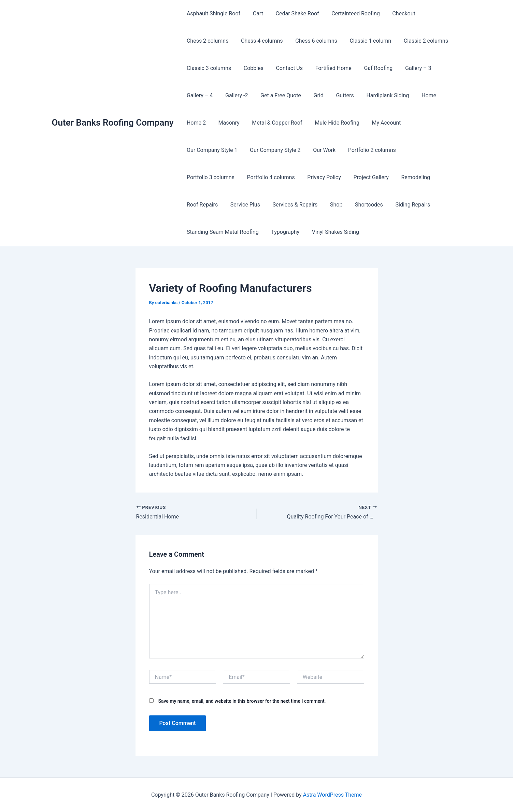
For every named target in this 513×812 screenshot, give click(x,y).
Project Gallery (248, 177)
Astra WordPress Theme (332, 795)
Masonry (227, 123)
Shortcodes (223, 205)
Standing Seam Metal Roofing (330, 205)
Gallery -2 (234, 95)
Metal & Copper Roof (273, 123)
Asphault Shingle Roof (213, 13)
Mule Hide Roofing (332, 123)
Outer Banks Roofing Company (113, 123)
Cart (256, 13)
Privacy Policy (203, 177)
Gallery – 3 (409, 68)
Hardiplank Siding (379, 95)
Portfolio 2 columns (305, 150)
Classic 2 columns (419, 41)
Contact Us (286, 68)
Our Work (259, 150)
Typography (391, 205)
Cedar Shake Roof (293, 13)
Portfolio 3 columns (364, 150)
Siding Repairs (266, 205)
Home (419, 95)
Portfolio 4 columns (422, 150)
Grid (313, 95)
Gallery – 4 (199, 95)
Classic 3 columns (208, 68)
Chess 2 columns (207, 41)
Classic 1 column (365, 41)
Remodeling (291, 177)
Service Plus (373, 177)
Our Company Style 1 (430, 123)
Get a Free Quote (277, 95)
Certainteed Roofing (350, 13)
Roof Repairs (332, 177)
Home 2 (196, 123)
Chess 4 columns (260, 41)
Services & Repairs (422, 177)
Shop (192, 205)
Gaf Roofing (371, 68)
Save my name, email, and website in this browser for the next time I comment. (242, 701)
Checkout (396, 13)
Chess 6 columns (312, 41)
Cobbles (251, 68)
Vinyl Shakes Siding (210, 232)
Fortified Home (328, 68)
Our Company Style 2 (211, 150)
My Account (379, 123)
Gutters (338, 95)
